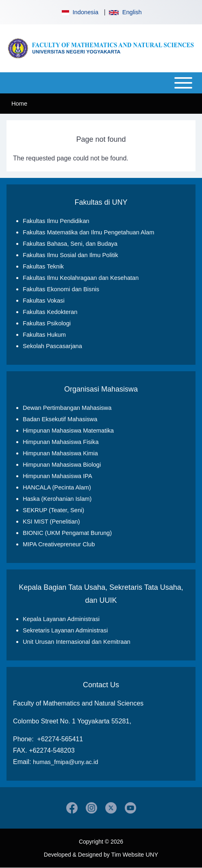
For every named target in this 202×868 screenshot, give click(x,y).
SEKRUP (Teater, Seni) (53, 510)
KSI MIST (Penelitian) (51, 522)
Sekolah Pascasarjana (52, 346)
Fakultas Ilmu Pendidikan (56, 221)
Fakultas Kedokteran (50, 312)
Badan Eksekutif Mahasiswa (60, 419)
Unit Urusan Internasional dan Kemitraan (77, 642)
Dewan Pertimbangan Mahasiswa (67, 408)
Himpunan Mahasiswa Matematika (68, 431)
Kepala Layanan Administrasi (61, 619)
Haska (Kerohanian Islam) (57, 499)
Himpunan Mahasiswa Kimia (60, 453)
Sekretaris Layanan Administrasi (65, 630)
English (125, 12)
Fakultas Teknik (43, 266)
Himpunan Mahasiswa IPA (58, 476)
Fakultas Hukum (44, 335)
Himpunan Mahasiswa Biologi (62, 465)
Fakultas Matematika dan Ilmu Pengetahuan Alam (88, 232)
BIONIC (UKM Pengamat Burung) (67, 533)
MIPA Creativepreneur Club (59, 544)
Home (19, 104)
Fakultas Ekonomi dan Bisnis (61, 289)
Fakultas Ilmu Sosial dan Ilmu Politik (71, 255)
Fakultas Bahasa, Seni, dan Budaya (70, 244)
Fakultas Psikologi (47, 323)
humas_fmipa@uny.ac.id (65, 762)
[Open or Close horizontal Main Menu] (101, 83)
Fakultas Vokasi (44, 301)
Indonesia (79, 12)
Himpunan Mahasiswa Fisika (61, 442)
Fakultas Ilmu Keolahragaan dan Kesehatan (81, 278)
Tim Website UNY (135, 855)
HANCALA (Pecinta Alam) (57, 487)
